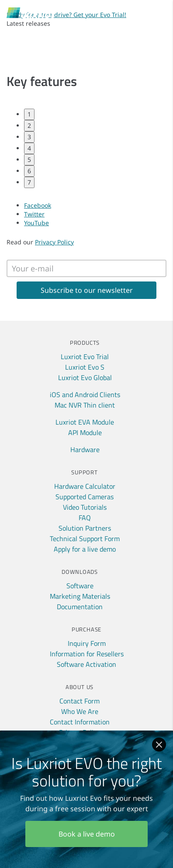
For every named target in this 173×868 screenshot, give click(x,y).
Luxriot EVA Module (85, 422)
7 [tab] (29, 182)
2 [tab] (29, 125)
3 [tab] (29, 137)
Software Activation (86, 664)
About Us (80, 687)
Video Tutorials (85, 507)
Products (85, 343)
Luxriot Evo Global (85, 377)
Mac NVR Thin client (85, 405)
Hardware (85, 449)
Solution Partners (85, 528)
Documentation (80, 607)
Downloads (80, 572)
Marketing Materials (80, 596)
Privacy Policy (54, 242)
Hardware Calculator (85, 486)
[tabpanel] (86, 102)
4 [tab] (29, 148)
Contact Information (80, 722)
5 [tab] (29, 160)
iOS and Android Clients (85, 395)
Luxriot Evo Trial (85, 357)
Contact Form (80, 701)
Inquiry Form (87, 643)
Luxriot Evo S (85, 367)
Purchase (86, 629)
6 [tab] (29, 171)
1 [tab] (29, 114)
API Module (85, 432)
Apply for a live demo (85, 549)
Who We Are (80, 711)
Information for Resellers (87, 654)
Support (84, 472)
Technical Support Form (85, 539)
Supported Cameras (85, 497)
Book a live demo (87, 834)
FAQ (85, 518)
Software (80, 586)
